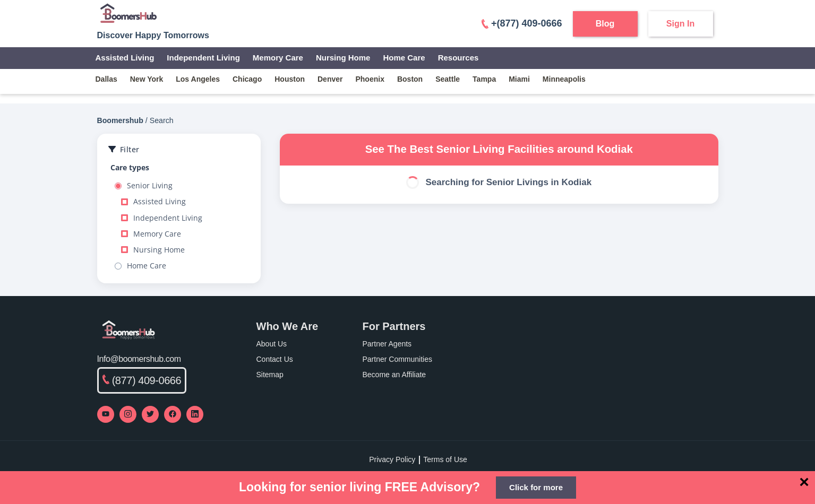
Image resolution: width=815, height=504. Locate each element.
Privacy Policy (392, 459)
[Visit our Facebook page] (173, 414)
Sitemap (270, 375)
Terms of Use (445, 459)
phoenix (370, 79)
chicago (247, 79)
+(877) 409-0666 (522, 23)
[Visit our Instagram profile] (128, 414)
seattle (448, 79)
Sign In (680, 24)
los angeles (198, 79)
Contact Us (275, 359)
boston (410, 79)
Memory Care (278, 58)
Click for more (536, 487)
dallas (106, 79)
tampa (484, 79)
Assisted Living (125, 58)
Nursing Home (343, 58)
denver (330, 79)
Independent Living (203, 58)
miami (519, 79)
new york (147, 79)
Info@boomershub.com (139, 359)
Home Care (404, 58)
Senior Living (144, 186)
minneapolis (564, 79)
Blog (605, 24)
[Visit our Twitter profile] (150, 414)
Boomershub (120, 120)
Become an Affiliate (394, 375)
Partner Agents (387, 344)
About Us (272, 344)
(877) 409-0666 (142, 380)
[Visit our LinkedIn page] (195, 414)
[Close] (804, 482)
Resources (458, 58)
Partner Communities (398, 359)
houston (290, 79)
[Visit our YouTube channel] (106, 414)
